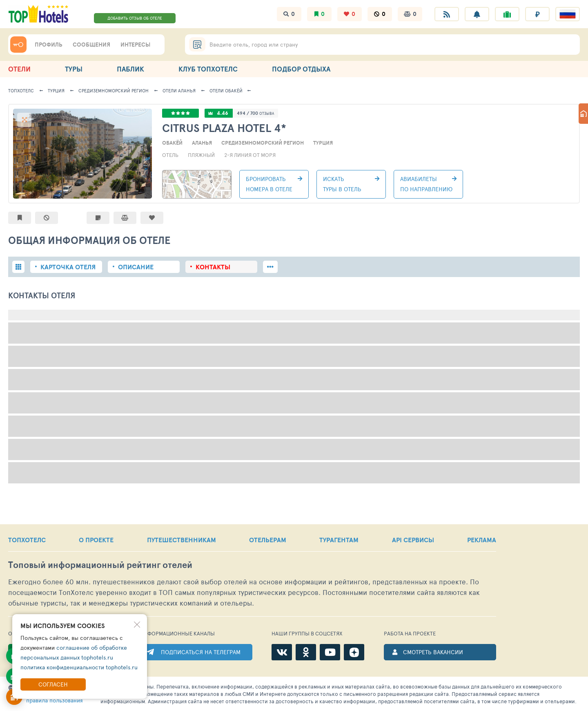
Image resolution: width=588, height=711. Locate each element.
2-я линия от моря (250, 155)
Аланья (179, 91)
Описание (136, 267)
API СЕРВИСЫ (413, 540)
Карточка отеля (68, 267)
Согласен (53, 684)
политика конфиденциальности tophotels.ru (79, 667)
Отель (170, 155)
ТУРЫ (74, 69)
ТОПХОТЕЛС (21, 91)
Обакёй (226, 91)
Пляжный (201, 155)
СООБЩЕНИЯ (91, 45)
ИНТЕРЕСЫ (135, 45)
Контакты (213, 267)
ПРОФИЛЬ (49, 45)
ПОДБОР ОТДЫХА (301, 69)
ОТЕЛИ (19, 69)
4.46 (223, 113)
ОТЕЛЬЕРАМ (268, 540)
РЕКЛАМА (482, 540)
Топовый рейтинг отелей (100, 565)
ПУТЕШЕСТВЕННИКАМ (182, 540)
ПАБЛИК (130, 69)
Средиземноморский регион (114, 91)
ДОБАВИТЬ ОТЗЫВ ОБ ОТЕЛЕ (135, 18)
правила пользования (55, 700)
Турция (56, 91)
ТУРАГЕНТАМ (339, 540)
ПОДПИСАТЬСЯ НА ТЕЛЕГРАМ (201, 652)
